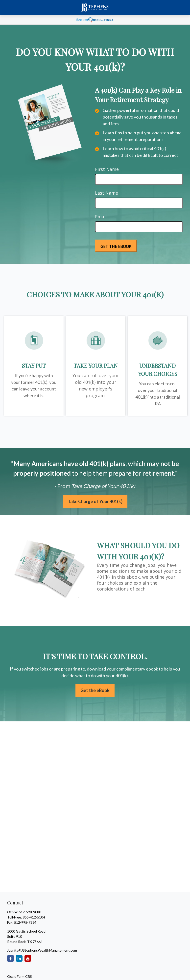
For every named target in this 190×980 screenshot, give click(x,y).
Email (101, 217)
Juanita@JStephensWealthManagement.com (42, 950)
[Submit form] (116, 246)
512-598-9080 (30, 912)
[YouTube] (28, 958)
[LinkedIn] (19, 958)
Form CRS (24, 976)
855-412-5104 (34, 917)
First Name (107, 169)
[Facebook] (11, 958)
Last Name (107, 193)
